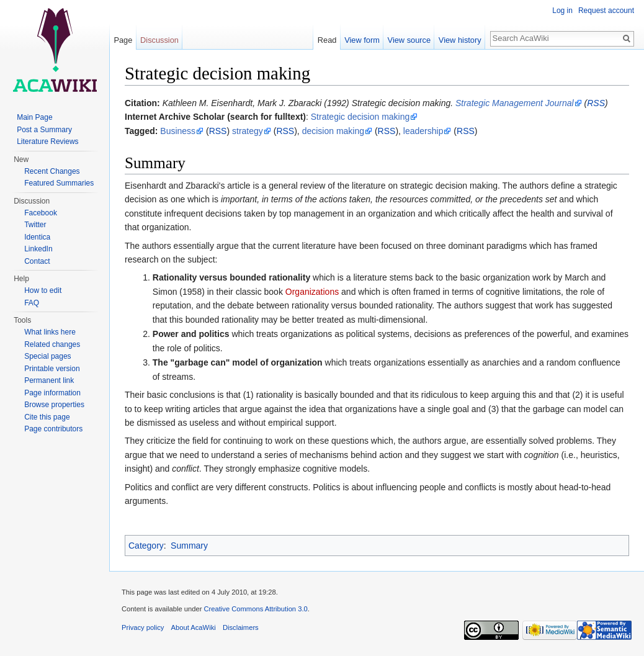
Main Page (34, 117)
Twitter (35, 225)
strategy (248, 131)
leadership (423, 131)
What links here (50, 332)
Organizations (312, 292)
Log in (562, 11)
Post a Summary (44, 130)
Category (146, 546)
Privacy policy (143, 627)
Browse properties (54, 405)
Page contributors (53, 429)
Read (327, 40)
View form (362, 40)
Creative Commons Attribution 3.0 (255, 609)
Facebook (41, 213)
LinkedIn (38, 249)
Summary (189, 546)
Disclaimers (241, 627)
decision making (333, 131)
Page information (52, 393)
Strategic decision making (360, 117)
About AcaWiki (194, 627)
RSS (596, 103)
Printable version (52, 369)
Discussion (159, 40)
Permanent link (49, 380)
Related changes (52, 344)
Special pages (47, 356)
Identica (37, 237)
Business (178, 131)
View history (460, 40)
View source (409, 40)
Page (123, 40)
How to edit (43, 290)
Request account (606, 11)
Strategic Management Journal (515, 103)
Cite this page (47, 417)
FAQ (32, 303)
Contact (37, 261)
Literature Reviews (47, 142)
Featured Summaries (59, 183)
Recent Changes (52, 171)
